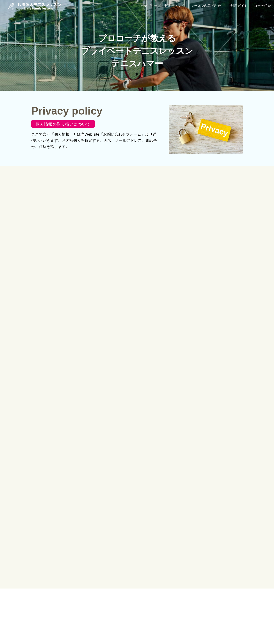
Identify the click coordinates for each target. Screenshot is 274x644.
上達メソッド (174, 6)
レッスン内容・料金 (206, 6)
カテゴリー (149, 6)
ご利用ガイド (237, 6)
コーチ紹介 (262, 6)
